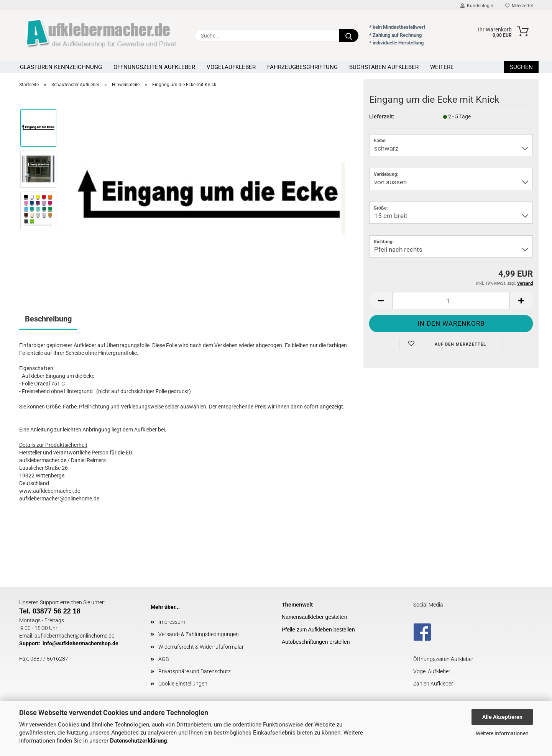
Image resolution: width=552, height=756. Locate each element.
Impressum (172, 622)
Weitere (442, 67)
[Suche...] (349, 36)
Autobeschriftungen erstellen (316, 642)
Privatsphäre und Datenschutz (195, 671)
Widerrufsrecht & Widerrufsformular (201, 647)
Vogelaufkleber (231, 67)
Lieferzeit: (382, 116)
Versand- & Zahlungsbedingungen (199, 634)
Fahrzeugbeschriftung (302, 67)
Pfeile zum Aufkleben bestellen (318, 630)
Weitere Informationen (502, 733)
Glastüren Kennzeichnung (61, 67)
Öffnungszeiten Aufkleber (154, 67)
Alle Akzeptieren (502, 717)
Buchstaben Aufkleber (384, 67)
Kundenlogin (477, 6)
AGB (164, 659)
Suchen (521, 67)
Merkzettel (519, 6)
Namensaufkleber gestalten (314, 617)
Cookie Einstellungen (183, 684)
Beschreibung (48, 319)
